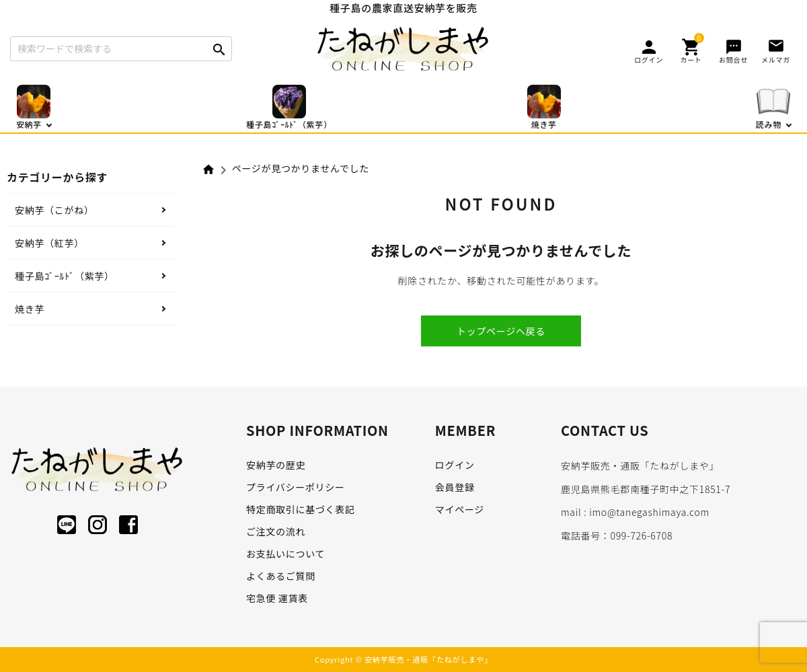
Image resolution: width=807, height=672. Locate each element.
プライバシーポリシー (296, 487)
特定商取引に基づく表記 (301, 509)
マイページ (460, 509)
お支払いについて (285, 554)
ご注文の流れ (276, 531)
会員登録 (455, 487)
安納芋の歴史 (276, 465)
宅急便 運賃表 (277, 598)
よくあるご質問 (281, 576)
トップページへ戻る (501, 331)
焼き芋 (30, 309)
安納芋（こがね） (54, 210)
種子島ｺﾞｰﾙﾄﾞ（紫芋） (65, 276)
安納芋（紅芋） (49, 243)
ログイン (455, 465)
